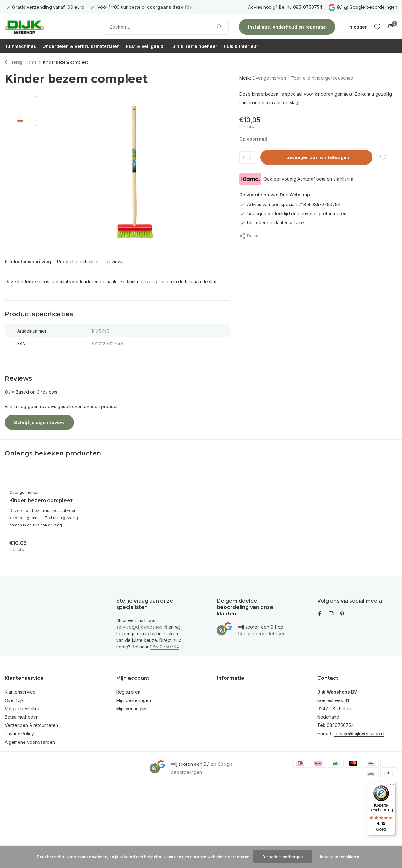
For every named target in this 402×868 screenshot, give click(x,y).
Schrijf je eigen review (39, 422)
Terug (14, 62)
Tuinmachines (20, 46)
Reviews (115, 261)
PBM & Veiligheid (145, 46)
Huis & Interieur (241, 46)
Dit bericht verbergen (283, 857)
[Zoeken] (166, 27)
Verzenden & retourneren (31, 725)
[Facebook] (320, 614)
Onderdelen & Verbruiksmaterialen (81, 46)
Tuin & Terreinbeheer (193, 46)
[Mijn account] (358, 27)
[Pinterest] (342, 614)
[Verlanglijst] (377, 27)
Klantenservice (20, 692)
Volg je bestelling (23, 708)
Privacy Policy (19, 734)
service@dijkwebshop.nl (142, 627)
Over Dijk (14, 700)
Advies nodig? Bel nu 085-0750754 (285, 7)
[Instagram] (331, 614)
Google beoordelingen (373, 7)
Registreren (128, 692)
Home (33, 62)
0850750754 (340, 725)
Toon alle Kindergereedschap (322, 78)
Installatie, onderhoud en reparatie (287, 27)
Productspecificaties (78, 261)
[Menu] (392, 786)
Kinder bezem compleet (41, 501)
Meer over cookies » (340, 857)
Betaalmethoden (22, 717)
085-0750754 (164, 647)
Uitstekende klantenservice (272, 223)
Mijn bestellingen (134, 700)
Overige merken (269, 78)
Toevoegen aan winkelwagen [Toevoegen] (316, 157)
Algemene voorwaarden (30, 742)
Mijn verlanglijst (132, 708)
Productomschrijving (28, 261)
